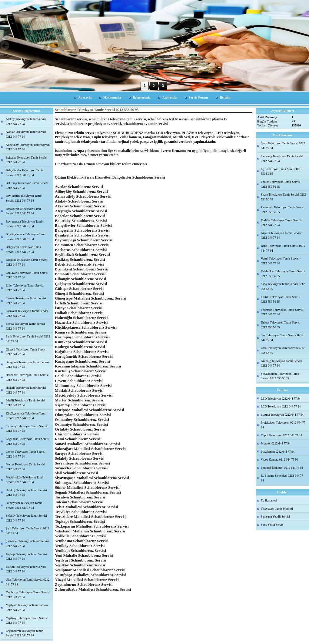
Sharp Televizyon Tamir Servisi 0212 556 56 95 (283, 197)
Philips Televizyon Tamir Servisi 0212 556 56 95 (281, 184)
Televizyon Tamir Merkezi (277, 509)
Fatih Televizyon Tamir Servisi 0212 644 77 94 (28, 339)
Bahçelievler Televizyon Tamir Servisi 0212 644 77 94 (24, 173)
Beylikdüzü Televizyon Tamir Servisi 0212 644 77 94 (24, 198)
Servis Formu (198, 97)
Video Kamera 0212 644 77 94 (279, 460)
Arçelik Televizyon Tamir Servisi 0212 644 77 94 (281, 235)
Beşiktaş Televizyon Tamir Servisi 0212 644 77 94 (27, 262)
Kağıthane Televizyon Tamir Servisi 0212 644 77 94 (28, 441)
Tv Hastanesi (269, 500)
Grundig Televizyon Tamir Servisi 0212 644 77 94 (281, 363)
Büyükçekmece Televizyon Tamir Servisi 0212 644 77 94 (26, 237)
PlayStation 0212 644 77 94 (278, 452)
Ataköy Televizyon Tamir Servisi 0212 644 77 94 (26, 121)
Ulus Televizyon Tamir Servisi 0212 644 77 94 (28, 582)
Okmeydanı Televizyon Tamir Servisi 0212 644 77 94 (24, 505)
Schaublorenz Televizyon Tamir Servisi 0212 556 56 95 (280, 376)
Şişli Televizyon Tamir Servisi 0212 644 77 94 (27, 531)
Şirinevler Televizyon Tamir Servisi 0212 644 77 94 (27, 543)
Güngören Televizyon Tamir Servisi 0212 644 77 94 (27, 365)
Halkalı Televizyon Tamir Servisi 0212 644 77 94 (26, 390)
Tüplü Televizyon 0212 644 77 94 (281, 435)
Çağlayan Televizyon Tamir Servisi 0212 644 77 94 (27, 275)
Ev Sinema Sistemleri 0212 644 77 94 (282, 478)
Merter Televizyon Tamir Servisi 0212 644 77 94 (25, 467)
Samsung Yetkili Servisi (275, 517)
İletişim (225, 97)
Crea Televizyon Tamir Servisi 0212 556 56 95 (283, 350)
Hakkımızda (112, 97)
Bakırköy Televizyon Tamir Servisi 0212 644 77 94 (27, 185)
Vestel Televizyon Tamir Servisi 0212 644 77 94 (280, 261)
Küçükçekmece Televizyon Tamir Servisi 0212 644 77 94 (26, 416)
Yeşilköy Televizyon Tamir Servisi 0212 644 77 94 (27, 621)
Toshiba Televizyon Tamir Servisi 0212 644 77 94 (281, 223)
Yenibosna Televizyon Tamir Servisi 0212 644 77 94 (28, 595)
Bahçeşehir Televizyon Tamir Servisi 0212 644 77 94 (23, 249)
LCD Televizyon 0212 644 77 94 (281, 406)
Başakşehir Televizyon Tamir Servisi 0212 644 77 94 (23, 211)
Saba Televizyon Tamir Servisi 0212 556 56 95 (283, 286)
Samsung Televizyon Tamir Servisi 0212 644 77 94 (282, 159)
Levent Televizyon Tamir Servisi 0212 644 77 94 (26, 454)
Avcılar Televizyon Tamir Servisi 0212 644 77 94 (26, 134)
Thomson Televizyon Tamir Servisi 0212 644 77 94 (282, 312)
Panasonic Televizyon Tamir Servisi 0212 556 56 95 (282, 210)
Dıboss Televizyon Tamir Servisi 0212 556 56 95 (281, 325)
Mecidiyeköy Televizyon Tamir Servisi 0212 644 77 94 (25, 480)
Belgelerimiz (142, 97)
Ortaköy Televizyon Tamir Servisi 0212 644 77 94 (26, 493)
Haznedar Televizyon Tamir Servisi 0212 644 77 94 (27, 377)
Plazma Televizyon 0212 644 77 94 (282, 415)
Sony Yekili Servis (272, 525)
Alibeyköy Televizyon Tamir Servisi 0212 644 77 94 (28, 147)
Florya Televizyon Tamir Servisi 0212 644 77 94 (25, 326)
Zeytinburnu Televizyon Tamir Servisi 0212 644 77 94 (24, 633)
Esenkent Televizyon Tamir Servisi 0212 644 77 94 (27, 313)
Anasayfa (85, 97)
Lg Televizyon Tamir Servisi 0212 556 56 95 (282, 171)
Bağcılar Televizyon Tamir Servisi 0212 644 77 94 (27, 160)
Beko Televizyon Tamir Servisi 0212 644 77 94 (283, 248)
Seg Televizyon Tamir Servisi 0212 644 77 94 (282, 338)
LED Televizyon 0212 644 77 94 (281, 399)
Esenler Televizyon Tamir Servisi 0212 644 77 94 (26, 301)
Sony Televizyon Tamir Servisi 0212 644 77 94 (283, 146)
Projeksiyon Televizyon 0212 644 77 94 (283, 425)
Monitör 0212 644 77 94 (276, 443)
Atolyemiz (170, 97)
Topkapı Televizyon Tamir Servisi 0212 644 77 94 (26, 557)
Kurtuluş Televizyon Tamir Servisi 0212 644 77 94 (27, 429)
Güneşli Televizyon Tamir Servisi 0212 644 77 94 (26, 352)
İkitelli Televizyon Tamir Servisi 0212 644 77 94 (25, 403)
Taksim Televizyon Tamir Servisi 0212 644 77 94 (26, 569)
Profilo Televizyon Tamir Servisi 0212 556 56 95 (281, 299)
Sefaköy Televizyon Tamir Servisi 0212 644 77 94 (26, 518)
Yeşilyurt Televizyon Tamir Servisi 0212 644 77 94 (27, 607)
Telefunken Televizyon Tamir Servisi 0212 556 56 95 (283, 274)
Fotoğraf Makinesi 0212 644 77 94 (282, 468)
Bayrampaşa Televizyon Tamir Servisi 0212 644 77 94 (24, 224)
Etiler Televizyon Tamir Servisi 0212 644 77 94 (25, 288)
